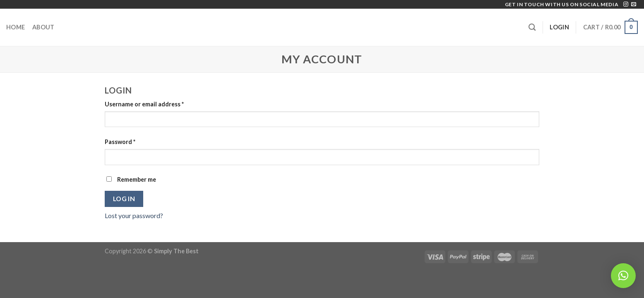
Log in (124, 199)
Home (16, 27)
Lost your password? (134, 215)
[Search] (532, 28)
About (43, 27)
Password (120, 142)
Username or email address (144, 104)
